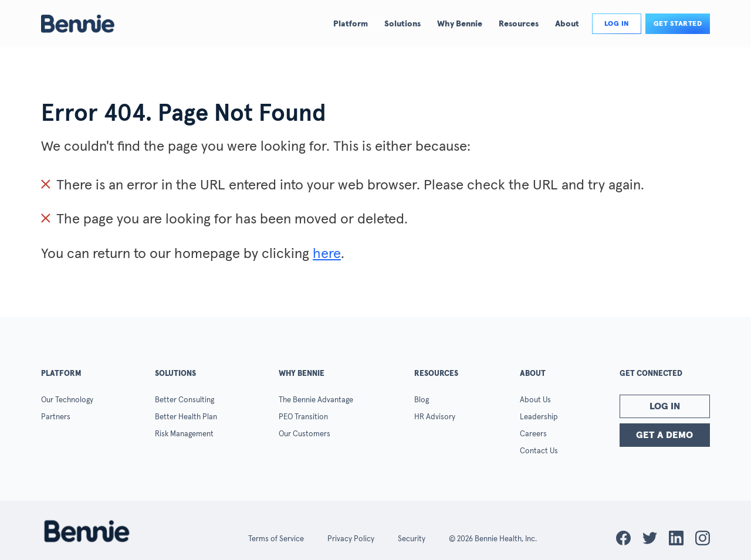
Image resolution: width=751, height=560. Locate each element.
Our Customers (305, 434)
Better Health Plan (186, 417)
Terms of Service (276, 539)
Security (412, 539)
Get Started (678, 24)
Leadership (539, 417)
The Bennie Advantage (316, 400)
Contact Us (539, 451)
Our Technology (67, 400)
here (327, 254)
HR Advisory (435, 417)
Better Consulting (185, 400)
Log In (665, 406)
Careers (533, 434)
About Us (535, 400)
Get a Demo (664, 435)
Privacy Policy (351, 539)
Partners (56, 417)
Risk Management (184, 434)
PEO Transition (303, 417)
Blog (422, 400)
